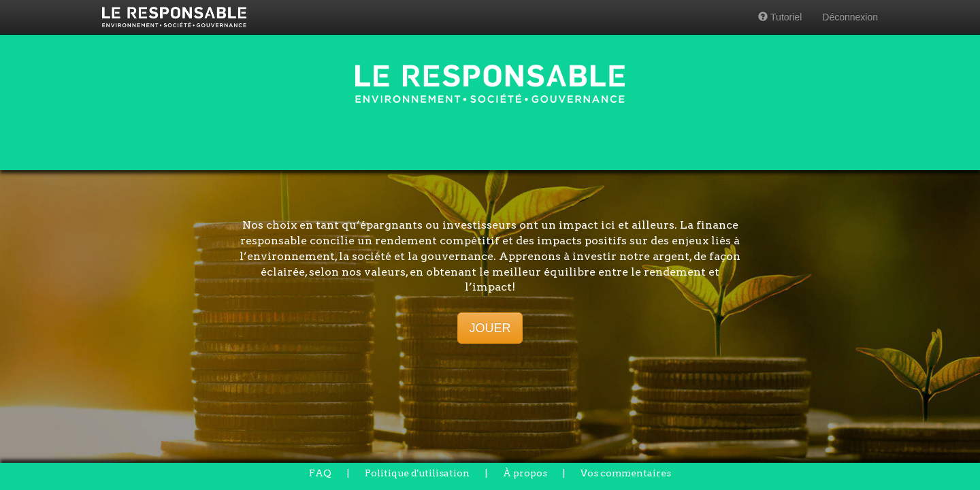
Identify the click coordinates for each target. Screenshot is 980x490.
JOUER (490, 328)
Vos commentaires (626, 473)
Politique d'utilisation (417, 473)
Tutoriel (780, 17)
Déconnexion (850, 17)
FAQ (320, 473)
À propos (525, 473)
